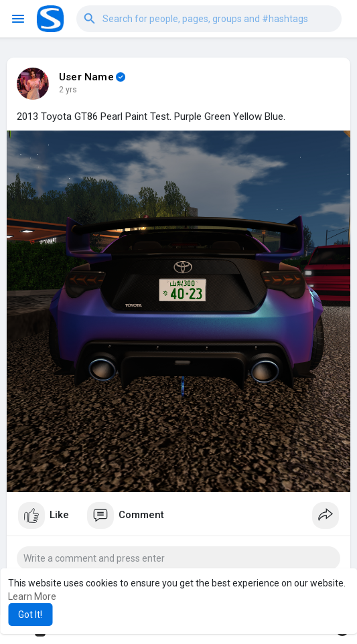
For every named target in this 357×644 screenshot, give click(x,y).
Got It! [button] (30, 615)
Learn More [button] (32, 596)
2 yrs (68, 90)
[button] (209, 19)
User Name (86, 77)
